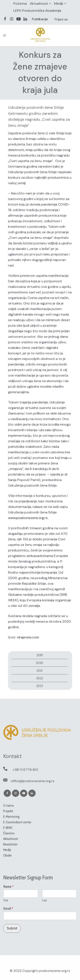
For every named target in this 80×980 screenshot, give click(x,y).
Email (8, 909)
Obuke (7, 855)
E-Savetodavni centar (17, 822)
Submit (12, 928)
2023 (40, 686)
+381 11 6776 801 (25, 770)
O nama (8, 805)
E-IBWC (8, 828)
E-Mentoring (11, 817)
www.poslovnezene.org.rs (28, 518)
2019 (40, 655)
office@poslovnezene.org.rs (33, 781)
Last (44, 900)
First (6, 900)
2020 (39, 663)
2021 (39, 670)
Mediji (59, 4)
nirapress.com (28, 637)
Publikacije (40, 19)
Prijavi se (61, 19)
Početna (20, 4)
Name (9, 887)
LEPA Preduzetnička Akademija (37, 11)
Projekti (8, 811)
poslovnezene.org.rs (55, 971)
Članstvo (9, 833)
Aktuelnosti (39, 4)
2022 (40, 678)
